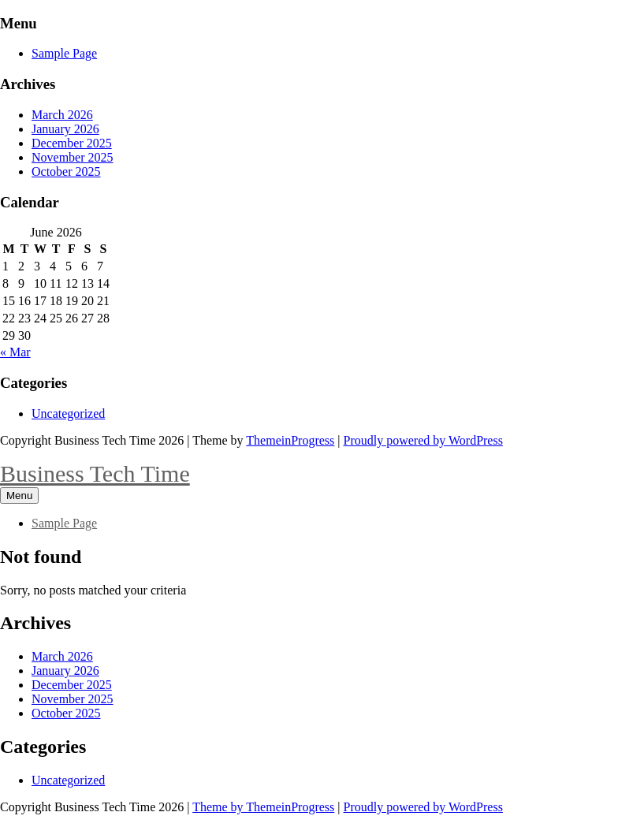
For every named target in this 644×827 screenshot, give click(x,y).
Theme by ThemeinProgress (263, 807)
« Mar (15, 352)
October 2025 (66, 171)
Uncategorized (68, 413)
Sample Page (64, 53)
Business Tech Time (95, 473)
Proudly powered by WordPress (423, 440)
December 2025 (72, 143)
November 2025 (73, 157)
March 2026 (62, 115)
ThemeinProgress (290, 440)
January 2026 (65, 129)
